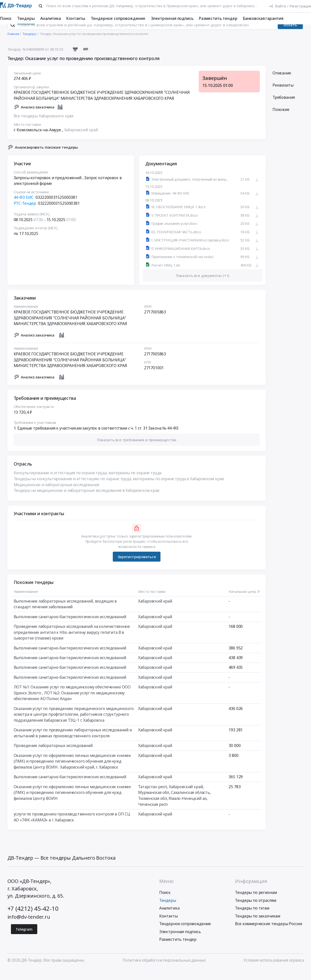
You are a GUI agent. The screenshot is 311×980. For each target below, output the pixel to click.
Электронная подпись (172, 18)
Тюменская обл (152, 809)
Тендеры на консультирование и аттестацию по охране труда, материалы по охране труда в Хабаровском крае (119, 489)
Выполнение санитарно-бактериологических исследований (70, 627)
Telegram (24, 940)
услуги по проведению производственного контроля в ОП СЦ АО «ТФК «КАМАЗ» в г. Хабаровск (72, 828)
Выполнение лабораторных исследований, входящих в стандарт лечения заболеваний (65, 615)
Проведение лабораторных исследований (53, 756)
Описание (282, 84)
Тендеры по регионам (256, 903)
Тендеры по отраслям (255, 911)
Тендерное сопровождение (118, 18)
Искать (290, 35)
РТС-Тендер (25, 214)
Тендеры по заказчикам (258, 927)
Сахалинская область (190, 803)
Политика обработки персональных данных (164, 971)
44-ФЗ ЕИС (23, 208)
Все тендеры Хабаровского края (43, 127)
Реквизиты (283, 96)
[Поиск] (41, 6)
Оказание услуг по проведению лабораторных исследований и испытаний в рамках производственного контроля (73, 743)
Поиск (6, 18)
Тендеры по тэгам (252, 919)
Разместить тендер (218, 18)
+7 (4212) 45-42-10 (33, 919)
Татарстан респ (153, 797)
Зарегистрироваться (136, 567)
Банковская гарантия (263, 18)
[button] (136, 450)
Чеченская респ (153, 815)
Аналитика (51, 18)
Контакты (76, 18)
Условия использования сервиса (273, 971)
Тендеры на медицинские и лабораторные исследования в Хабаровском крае (86, 501)
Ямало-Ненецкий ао (188, 809)
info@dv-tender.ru (29, 928)
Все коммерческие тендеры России (268, 935)
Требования (283, 108)
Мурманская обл (154, 803)
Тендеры (26, 18)
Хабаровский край (81, 140)
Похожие (281, 120)
